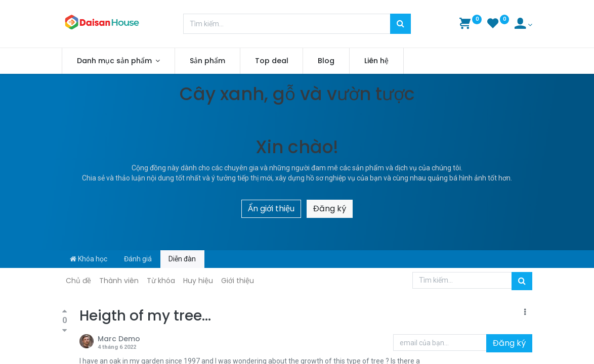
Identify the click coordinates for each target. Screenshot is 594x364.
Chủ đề (78, 281)
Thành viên (119, 281)
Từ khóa (161, 281)
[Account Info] (523, 25)
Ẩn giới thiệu (271, 209)
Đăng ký (330, 209)
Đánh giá (138, 259)
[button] (525, 312)
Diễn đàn (182, 259)
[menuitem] (207, 61)
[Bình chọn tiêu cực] (65, 330)
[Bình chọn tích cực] (65, 312)
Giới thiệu (238, 281)
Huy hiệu (198, 281)
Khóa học (89, 259)
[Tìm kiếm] (400, 24)
